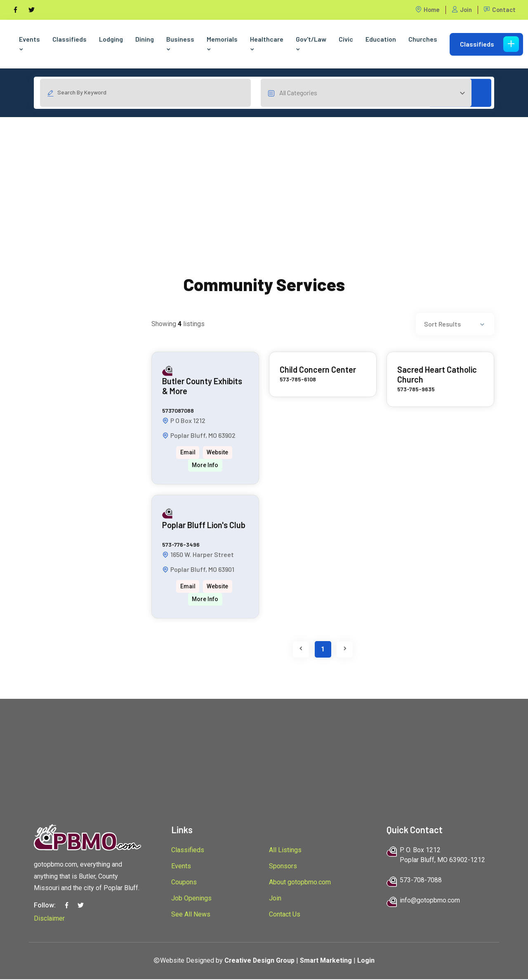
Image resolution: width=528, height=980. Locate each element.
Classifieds (70, 39)
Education (381, 39)
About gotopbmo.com (300, 883)
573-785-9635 (416, 390)
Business (180, 44)
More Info (205, 466)
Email (187, 453)
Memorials (222, 44)
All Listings (285, 851)
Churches (423, 39)
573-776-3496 (181, 545)
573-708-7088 (421, 881)
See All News (191, 915)
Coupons (184, 883)
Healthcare (267, 44)
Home (427, 10)
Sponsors (283, 867)
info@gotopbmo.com (430, 901)
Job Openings (191, 899)
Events (29, 44)
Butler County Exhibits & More (202, 387)
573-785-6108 (298, 380)
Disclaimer (49, 919)
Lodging (111, 39)
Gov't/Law (311, 44)
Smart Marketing (327, 961)
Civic (346, 39)
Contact (500, 10)
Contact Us (285, 915)
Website (218, 453)
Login (367, 961)
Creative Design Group (259, 961)
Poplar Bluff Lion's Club (204, 526)
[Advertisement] (264, 176)
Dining (145, 39)
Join (461, 10)
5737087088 (178, 411)
